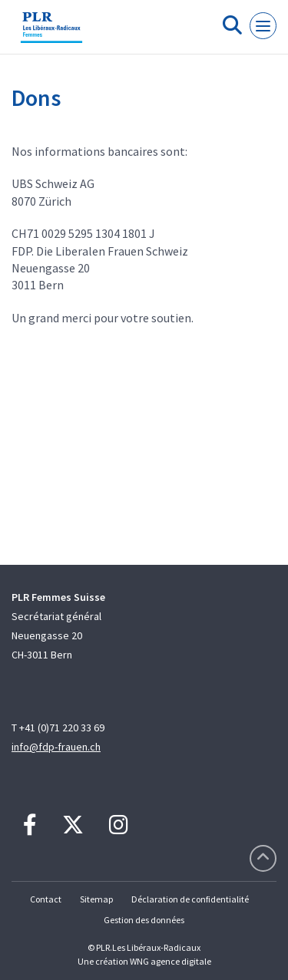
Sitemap (96, 899)
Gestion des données (144, 920)
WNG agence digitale (170, 961)
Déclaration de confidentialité (190, 899)
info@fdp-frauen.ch (56, 747)
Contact (46, 899)
